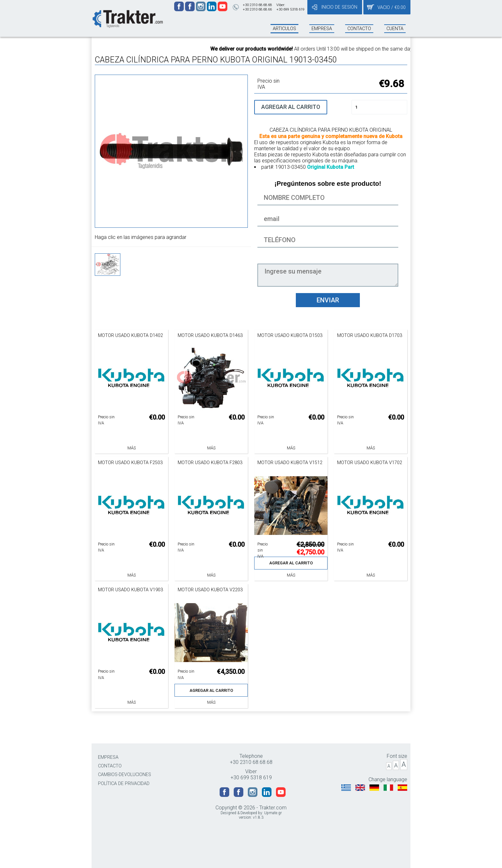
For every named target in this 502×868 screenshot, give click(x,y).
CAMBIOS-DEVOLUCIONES (125, 775)
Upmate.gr (273, 813)
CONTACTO (110, 766)
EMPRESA (108, 757)
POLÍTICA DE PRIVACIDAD (124, 784)
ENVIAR (328, 300)
